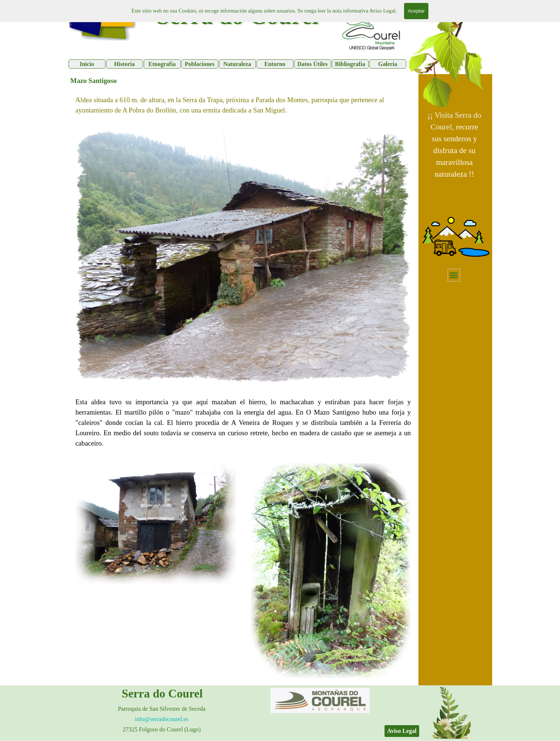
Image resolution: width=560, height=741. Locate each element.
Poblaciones (200, 64)
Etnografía (162, 64)
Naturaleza (237, 64)
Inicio (87, 64)
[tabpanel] (455, 145)
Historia (125, 64)
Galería (388, 64)
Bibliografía (350, 64)
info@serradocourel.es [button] (162, 719)
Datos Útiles (312, 64)
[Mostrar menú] (454, 275)
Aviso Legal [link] (402, 731)
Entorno (275, 64)
